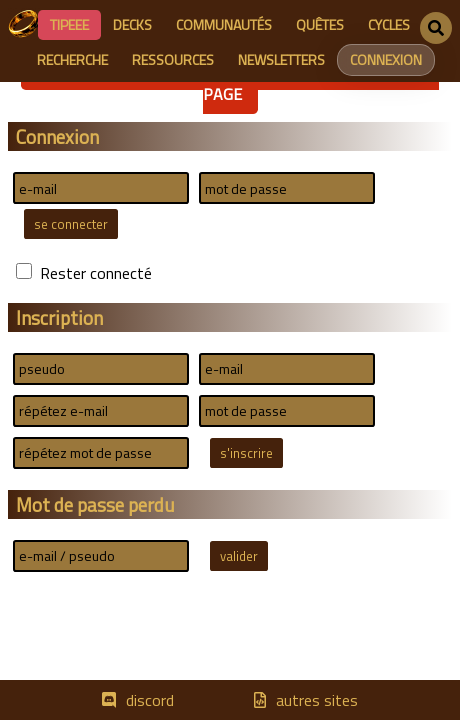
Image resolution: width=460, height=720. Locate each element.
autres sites (317, 700)
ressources (173, 59)
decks (132, 24)
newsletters (281, 59)
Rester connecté (96, 273)
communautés (224, 24)
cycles (389, 24)
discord (150, 700)
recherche (72, 59)
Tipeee (69, 24)
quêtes (320, 24)
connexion (386, 59)
